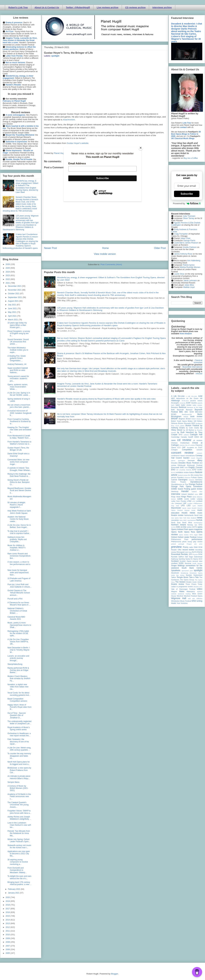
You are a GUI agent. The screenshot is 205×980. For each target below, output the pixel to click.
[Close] (141, 148)
